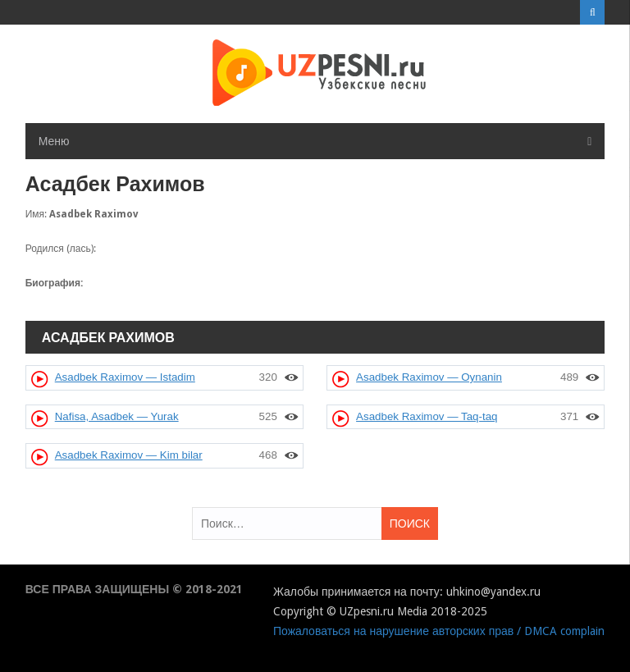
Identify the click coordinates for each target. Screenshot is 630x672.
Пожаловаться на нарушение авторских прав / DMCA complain (439, 631)
